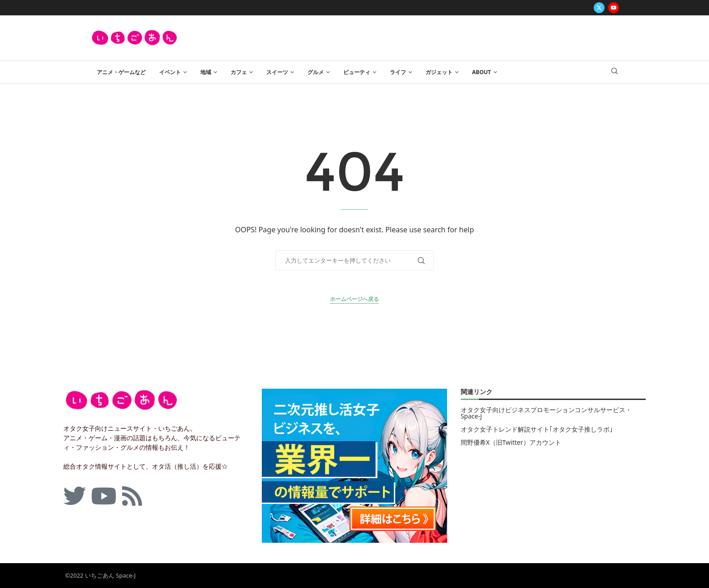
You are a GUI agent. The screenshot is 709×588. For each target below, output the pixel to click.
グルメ (316, 72)
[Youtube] (614, 8)
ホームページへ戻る (354, 299)
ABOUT (482, 72)
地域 (206, 72)
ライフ (398, 72)
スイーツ (277, 72)
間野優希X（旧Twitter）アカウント (511, 442)
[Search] (614, 72)
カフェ (239, 72)
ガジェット (439, 72)
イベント (170, 72)
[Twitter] (599, 8)
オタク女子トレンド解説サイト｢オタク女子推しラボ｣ (537, 429)
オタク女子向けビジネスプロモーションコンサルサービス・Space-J (546, 413)
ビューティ (357, 72)
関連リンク (477, 392)
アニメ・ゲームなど (121, 72)
